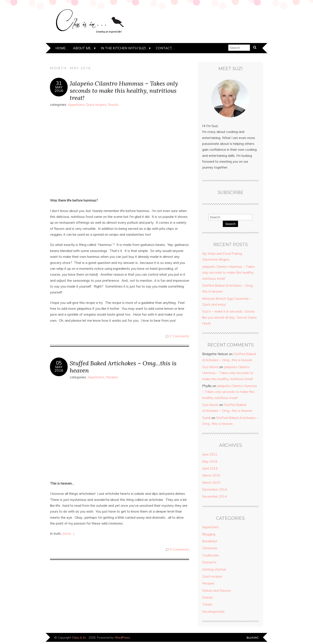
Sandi (206, 418)
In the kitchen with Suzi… (124, 48)
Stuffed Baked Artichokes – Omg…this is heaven (123, 367)
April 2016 (210, 468)
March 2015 (211, 483)
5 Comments (179, 549)
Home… (62, 48)
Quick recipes (96, 105)
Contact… (165, 48)
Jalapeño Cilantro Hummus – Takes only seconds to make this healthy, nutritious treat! (124, 90)
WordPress (122, 637)
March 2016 (211, 475)
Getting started (214, 569)
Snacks (113, 105)
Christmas (210, 548)
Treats (207, 604)
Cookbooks (211, 555)
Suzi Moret (210, 367)
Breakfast (210, 541)
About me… (83, 48)
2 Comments (179, 336)
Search (230, 224)
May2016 (59, 89)
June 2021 (210, 454)
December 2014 (215, 489)
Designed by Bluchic (253, 638)
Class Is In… (80, 637)
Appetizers (76, 105)
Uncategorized (213, 612)
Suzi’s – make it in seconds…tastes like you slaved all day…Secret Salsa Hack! (229, 317)
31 (59, 83)
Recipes (112, 377)
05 (59, 363)
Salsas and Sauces (217, 590)
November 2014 (214, 496)
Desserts (209, 562)
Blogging (209, 534)
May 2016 (210, 461)
